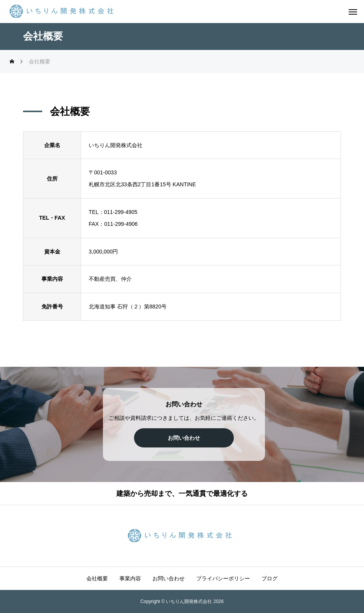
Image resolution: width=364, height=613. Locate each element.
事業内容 (130, 578)
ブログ (270, 578)
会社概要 (97, 578)
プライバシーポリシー (223, 578)
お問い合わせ (169, 578)
